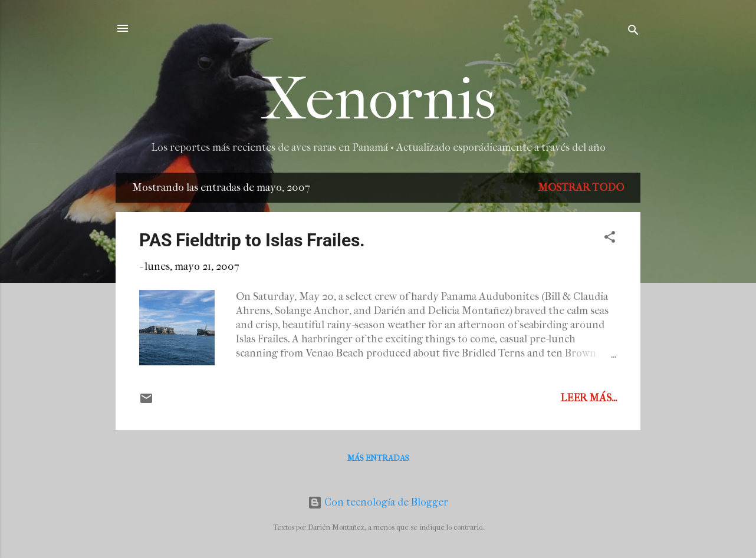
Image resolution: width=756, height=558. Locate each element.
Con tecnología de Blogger (378, 502)
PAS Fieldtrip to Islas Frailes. (252, 240)
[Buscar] (633, 32)
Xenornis (378, 99)
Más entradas (378, 458)
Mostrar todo (581, 188)
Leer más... (589, 398)
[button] (610, 239)
